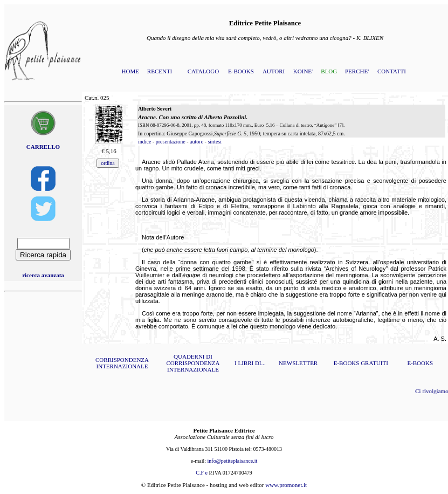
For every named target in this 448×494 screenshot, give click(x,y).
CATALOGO (203, 71)
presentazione (171, 142)
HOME (130, 71)
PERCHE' (357, 71)
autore (197, 142)
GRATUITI (374, 363)
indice (144, 142)
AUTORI (274, 71)
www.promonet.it (286, 485)
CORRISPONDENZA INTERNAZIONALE (122, 363)
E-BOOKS (241, 71)
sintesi (215, 142)
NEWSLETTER (298, 363)
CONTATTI (392, 71)
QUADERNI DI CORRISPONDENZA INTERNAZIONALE (193, 363)
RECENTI (160, 71)
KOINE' (303, 71)
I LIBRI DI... (250, 363)
